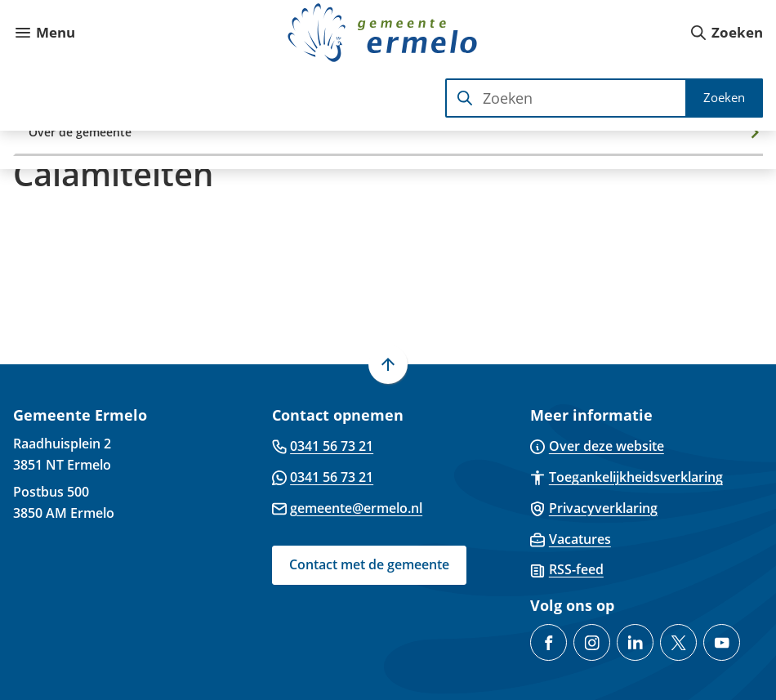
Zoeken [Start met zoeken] (724, 97)
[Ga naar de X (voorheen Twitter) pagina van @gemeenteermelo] (678, 642)
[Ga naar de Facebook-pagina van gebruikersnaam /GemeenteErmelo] (549, 642)
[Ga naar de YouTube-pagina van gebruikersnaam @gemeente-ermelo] (722, 642)
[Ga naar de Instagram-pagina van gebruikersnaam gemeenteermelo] (592, 642)
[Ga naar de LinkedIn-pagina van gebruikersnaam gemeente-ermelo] (635, 642)
